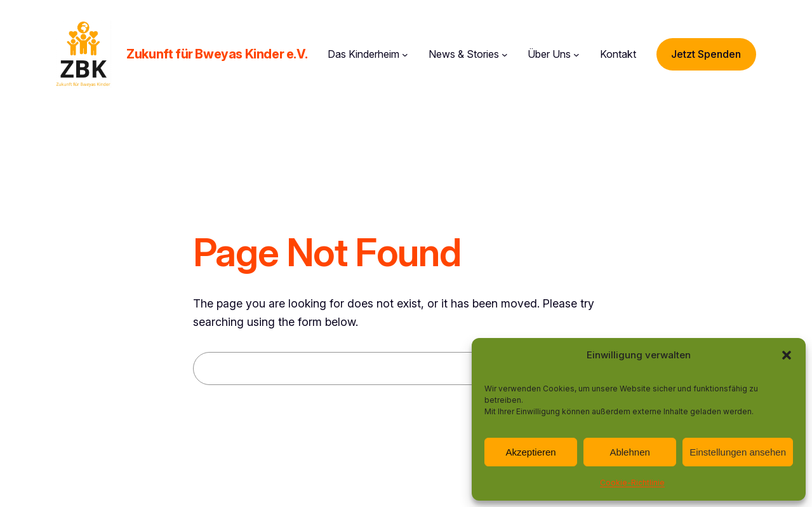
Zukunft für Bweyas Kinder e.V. (217, 54)
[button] (787, 355)
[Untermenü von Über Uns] (576, 55)
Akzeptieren (530, 452)
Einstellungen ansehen (738, 452)
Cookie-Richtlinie (632, 483)
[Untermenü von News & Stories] (505, 55)
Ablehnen (629, 452)
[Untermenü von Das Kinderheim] (405, 55)
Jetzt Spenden (706, 54)
